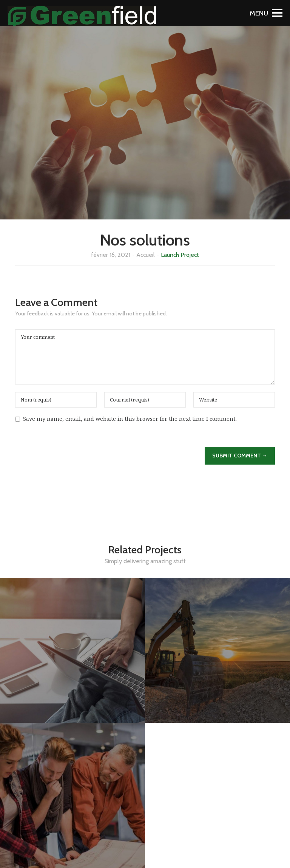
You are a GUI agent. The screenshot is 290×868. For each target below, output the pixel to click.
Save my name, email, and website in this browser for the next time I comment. (130, 419)
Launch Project (180, 255)
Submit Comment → (240, 456)
